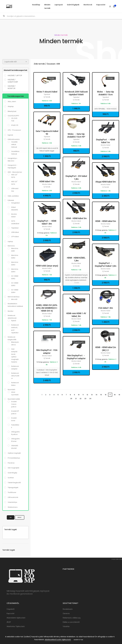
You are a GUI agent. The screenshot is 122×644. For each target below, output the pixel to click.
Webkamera (13, 507)
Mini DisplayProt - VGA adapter (47, 351)
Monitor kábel (14, 215)
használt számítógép (13, 81)
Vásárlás (66, 626)
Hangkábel (15, 203)
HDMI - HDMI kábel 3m (76, 218)
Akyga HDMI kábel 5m (106, 182)
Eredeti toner (14, 419)
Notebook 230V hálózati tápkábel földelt (76, 93)
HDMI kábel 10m (47, 181)
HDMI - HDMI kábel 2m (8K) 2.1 (106, 349)
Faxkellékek (15, 426)
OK (11, 517)
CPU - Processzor (14, 130)
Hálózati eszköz (14, 139)
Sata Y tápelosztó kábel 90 (47, 133)
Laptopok (59, 5)
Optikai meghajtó (14, 453)
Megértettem (78, 640)
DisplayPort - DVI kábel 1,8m (76, 177)
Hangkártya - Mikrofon (13, 159)
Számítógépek (73, 5)
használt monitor (12, 87)
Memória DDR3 (15, 263)
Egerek (10, 135)
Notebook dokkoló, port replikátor (15, 329)
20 (71, 399)
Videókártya (12, 502)
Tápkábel (15, 228)
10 (78, 395)
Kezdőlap (36, 5)
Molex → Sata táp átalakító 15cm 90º (76, 135)
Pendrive (11, 463)
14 (97, 395)
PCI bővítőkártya (14, 458)
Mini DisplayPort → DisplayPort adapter (76, 357)
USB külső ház (15, 190)
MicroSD (14, 299)
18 (116, 395)
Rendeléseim (68, 609)
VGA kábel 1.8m (106, 308)
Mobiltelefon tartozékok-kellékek (15, 305)
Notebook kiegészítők (12, 338)
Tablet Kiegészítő (14, 482)
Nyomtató (11, 389)
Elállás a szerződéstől (71, 622)
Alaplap (11, 106)
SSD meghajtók (13, 468)
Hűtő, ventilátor (13, 196)
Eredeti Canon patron (14, 404)
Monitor (11, 311)
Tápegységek (13, 487)
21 (76, 399)
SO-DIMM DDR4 (15, 291)
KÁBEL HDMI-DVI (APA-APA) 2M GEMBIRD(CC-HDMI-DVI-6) (47, 308)
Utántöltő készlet (15, 447)
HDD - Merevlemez (15, 172)
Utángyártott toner (15, 440)
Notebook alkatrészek (12, 317)
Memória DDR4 (15, 270)
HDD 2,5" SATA (14, 176)
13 (92, 395)
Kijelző (14, 320)
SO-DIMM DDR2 (15, 277)
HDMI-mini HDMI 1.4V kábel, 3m (76, 315)
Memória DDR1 (15, 250)
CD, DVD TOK (14, 119)
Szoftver (11, 478)
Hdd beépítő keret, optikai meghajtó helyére (15, 355)
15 (102, 395)
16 (106, 395)
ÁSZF (9, 622)
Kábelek (11, 200)
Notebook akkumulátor (15, 376)
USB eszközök (13, 497)
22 (81, 399)
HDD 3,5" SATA (14, 183)
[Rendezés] (16, 62)
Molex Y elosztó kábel (47, 92)
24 (91, 399)
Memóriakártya (14, 297)
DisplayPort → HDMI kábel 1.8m (47, 222)
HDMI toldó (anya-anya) (47, 266)
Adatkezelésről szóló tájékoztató (58, 640)
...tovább (76, 283)
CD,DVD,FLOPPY (13, 116)
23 (86, 399)
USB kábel (15, 232)
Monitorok (88, 5)
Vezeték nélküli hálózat (14, 144)
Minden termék (47, 6)
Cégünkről (11, 609)
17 (111, 395)
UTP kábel (15, 236)
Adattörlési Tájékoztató (16, 626)
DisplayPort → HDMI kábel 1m (106, 141)
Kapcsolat (101, 5)
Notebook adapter (15, 367)
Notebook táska (15, 384)
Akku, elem (12, 101)
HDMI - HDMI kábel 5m (106, 221)
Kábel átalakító (15, 208)
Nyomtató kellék (14, 399)
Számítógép (12, 473)
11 (83, 395)
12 (87, 395)
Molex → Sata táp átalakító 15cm (106, 93)
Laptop (10, 241)
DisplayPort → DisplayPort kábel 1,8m (106, 265)
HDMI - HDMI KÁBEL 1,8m (76, 259)
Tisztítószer (12, 492)
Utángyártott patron (15, 433)
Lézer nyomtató (15, 393)
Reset (20, 517)
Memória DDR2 (15, 256)
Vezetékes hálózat (15, 153)
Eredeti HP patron (15, 412)
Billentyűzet (12, 111)
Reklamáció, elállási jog (72, 618)
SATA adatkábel (15, 222)
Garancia (66, 613)
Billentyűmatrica (15, 343)
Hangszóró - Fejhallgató (13, 166)
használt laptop (15, 75)
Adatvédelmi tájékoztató (16, 618)
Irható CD (15, 125)
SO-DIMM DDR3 (15, 284)
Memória (11, 246)
